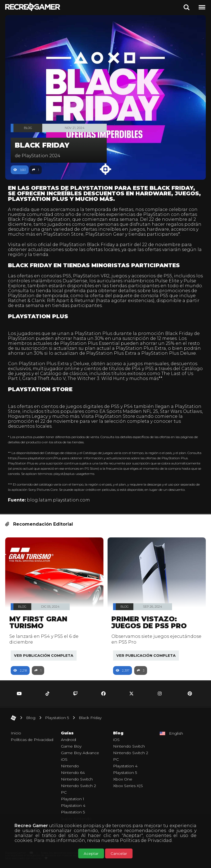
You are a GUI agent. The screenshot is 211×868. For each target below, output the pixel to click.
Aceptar (91, 853)
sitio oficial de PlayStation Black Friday (71, 245)
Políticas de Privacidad (146, 840)
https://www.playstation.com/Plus (35, 458)
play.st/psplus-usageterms (74, 474)
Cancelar (119, 853)
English (176, 733)
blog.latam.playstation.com (58, 500)
